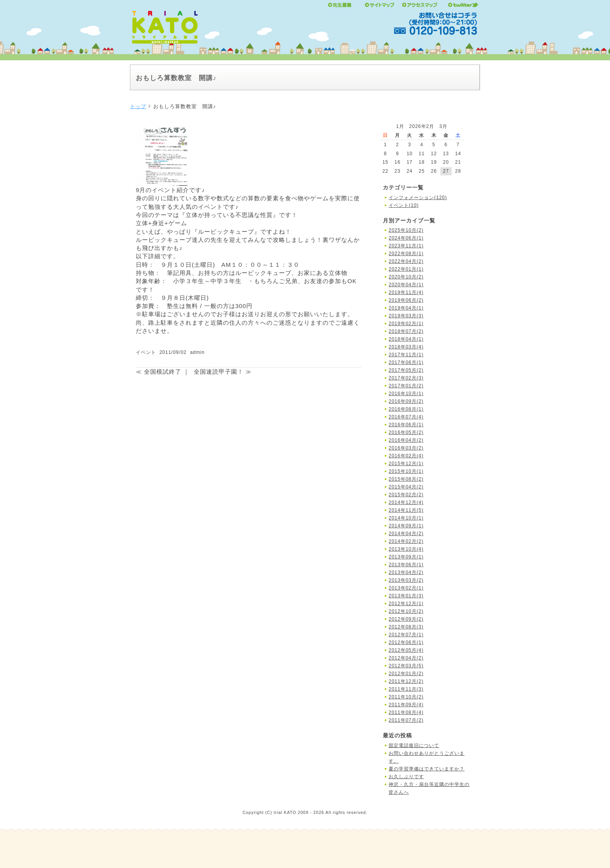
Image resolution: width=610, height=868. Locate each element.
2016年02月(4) (406, 456)
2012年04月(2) (406, 658)
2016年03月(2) (406, 448)
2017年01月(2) (406, 386)
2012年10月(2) (406, 611)
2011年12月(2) (406, 681)
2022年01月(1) (406, 269)
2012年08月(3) (406, 627)
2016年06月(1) (406, 425)
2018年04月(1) (406, 339)
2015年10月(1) (406, 471)
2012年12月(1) (406, 604)
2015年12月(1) (406, 464)
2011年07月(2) (406, 720)
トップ (138, 106)
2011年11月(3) (406, 689)
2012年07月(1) (406, 635)
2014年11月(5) (406, 510)
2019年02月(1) (406, 324)
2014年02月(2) (406, 541)
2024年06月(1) (406, 238)
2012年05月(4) (406, 650)
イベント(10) (404, 205)
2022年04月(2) (406, 261)
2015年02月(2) (406, 495)
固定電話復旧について (414, 745)
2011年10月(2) (406, 697)
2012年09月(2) (406, 619)
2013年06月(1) (406, 565)
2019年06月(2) (406, 300)
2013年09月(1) (406, 557)
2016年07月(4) (406, 417)
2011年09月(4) (406, 705)
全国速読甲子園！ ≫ (223, 372)
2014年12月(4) (406, 502)
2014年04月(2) (406, 534)
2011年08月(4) (406, 712)
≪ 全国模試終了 (159, 372)
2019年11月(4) (406, 292)
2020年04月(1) (406, 285)
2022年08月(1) (406, 254)
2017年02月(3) (406, 378)
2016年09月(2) (406, 401)
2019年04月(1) (406, 308)
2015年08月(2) (406, 479)
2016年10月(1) (406, 394)
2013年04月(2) (406, 572)
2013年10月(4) (406, 549)
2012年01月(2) (406, 674)
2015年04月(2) (406, 487)
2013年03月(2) (406, 580)
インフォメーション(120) (418, 198)
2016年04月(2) (406, 440)
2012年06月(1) (406, 642)
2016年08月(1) (406, 409)
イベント (146, 352)
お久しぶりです (406, 777)
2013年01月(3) (406, 596)
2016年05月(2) (406, 432)
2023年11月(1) (406, 246)
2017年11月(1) (406, 355)
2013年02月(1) (406, 588)
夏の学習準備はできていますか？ (427, 769)
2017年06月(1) (406, 362)
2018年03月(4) (406, 347)
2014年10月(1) (406, 518)
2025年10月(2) (406, 230)
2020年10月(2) (406, 277)
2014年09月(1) (406, 526)
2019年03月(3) (406, 316)
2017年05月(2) (406, 370)
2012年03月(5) (406, 666)
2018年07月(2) (406, 331)
